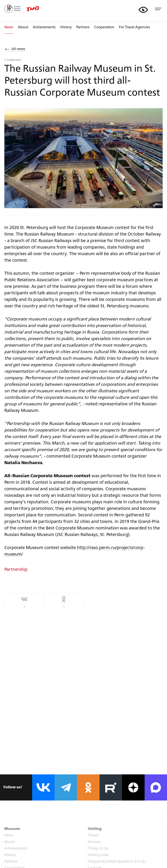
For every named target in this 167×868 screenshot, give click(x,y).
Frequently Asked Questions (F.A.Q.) (117, 862)
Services (94, 842)
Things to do (98, 849)
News (9, 836)
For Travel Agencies (134, 27)
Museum (12, 829)
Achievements (44, 27)
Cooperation (104, 27)
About (23, 27)
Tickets (93, 836)
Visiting (95, 829)
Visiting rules (98, 855)
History (66, 27)
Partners (83, 27)
